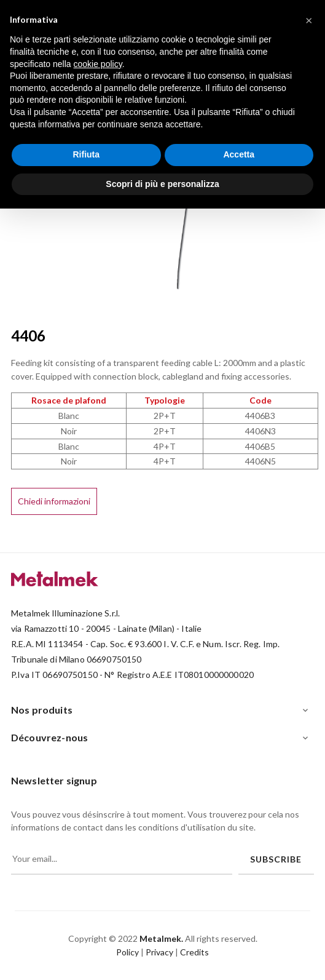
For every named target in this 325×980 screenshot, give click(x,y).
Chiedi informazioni (54, 501)
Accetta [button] (239, 154)
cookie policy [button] (98, 64)
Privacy (159, 952)
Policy (127, 952)
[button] (309, 20)
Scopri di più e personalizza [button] (162, 184)
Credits (194, 952)
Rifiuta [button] (86, 154)
